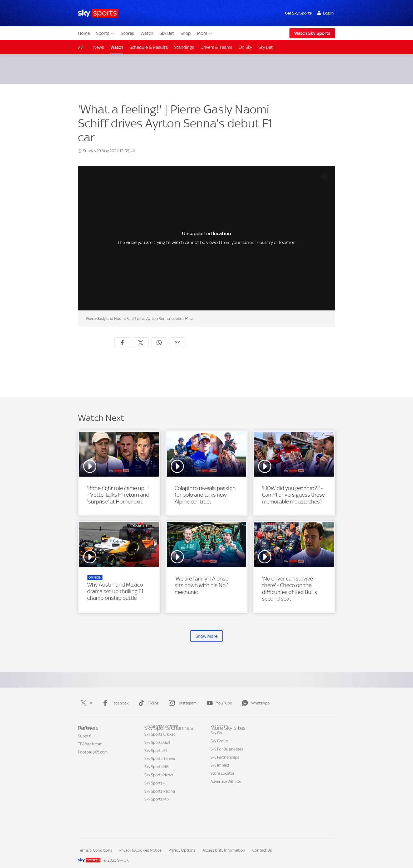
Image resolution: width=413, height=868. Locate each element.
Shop (186, 33)
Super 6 (85, 738)
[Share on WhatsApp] (159, 336)
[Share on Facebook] (122, 336)
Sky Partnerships (225, 771)
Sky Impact (220, 779)
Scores (127, 33)
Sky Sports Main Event (163, 730)
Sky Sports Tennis (160, 779)
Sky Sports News (159, 795)
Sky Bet (167, 33)
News (99, 47)
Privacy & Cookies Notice (140, 844)
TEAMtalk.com (90, 746)
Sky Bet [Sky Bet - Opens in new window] (266, 47)
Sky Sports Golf (157, 763)
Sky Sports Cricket (160, 755)
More (205, 33)
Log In (325, 13)
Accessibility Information (224, 844)
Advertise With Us (226, 795)
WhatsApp (255, 697)
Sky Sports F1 (156, 771)
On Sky (245, 47)
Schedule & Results (149, 47)
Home (84, 33)
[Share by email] (178, 336)
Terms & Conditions (95, 844)
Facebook (114, 697)
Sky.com (218, 730)
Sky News (219, 738)
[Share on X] (141, 336)
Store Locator (222, 787)
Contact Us (262, 844)
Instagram (182, 697)
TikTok (147, 697)
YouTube (218, 697)
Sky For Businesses (227, 763)
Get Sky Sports (298, 13)
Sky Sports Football (161, 746)
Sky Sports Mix (157, 819)
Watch (147, 33)
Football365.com (93, 755)
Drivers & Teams (216, 47)
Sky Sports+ (155, 803)
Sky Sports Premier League (167, 738)
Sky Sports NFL (157, 787)
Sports (105, 33)
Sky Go (216, 746)
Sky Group (219, 755)
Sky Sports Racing (160, 812)
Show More (206, 630)
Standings (184, 47)
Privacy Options (182, 844)
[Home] (98, 13)
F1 (80, 47)
